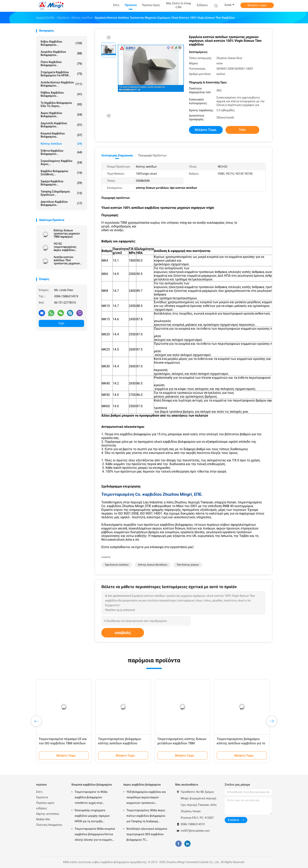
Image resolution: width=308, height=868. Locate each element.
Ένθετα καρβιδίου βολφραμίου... (61, 152)
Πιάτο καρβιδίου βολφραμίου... (61, 64)
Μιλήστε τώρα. (257, 5)
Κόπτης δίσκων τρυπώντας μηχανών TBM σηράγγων (67, 234)
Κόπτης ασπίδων (61, 144)
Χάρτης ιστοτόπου (48, 814)
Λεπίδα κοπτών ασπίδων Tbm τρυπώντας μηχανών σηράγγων (67, 260)
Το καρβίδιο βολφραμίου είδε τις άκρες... (61, 104)
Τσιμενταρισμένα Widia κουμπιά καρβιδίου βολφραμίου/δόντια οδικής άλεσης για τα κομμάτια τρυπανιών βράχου (95, 835)
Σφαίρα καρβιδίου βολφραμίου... (61, 183)
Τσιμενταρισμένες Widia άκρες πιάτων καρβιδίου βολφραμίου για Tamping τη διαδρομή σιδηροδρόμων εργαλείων (146, 816)
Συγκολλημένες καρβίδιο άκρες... (61, 162)
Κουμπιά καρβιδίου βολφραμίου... (61, 135)
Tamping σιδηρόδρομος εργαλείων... (61, 193)
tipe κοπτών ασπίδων (117, 565)
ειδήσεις (42, 808)
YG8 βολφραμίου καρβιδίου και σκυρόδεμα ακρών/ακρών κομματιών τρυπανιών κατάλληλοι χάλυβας (146, 798)
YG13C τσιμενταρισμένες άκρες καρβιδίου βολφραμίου (65, 247)
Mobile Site (43, 819)
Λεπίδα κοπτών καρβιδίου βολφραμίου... (61, 84)
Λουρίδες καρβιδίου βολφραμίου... (61, 53)
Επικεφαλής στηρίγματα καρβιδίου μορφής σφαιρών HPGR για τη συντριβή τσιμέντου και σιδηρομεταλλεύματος (92, 816)
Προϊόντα (42, 797)
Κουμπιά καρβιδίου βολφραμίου (92, 785)
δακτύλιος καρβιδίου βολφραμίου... (61, 203)
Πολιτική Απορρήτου (49, 825)
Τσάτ (61, 323)
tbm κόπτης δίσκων (188, 565)
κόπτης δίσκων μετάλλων (153, 565)
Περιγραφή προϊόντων (152, 155)
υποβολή (123, 633)
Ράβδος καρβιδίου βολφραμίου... (61, 94)
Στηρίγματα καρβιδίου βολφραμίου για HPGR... (61, 74)
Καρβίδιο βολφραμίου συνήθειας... (61, 173)
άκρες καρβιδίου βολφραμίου (142, 785)
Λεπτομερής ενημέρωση (117, 155)
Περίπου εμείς (45, 803)
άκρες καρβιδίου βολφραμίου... (61, 115)
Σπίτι (39, 792)
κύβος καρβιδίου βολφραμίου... (61, 43)
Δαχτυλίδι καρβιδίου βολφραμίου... (61, 125)
